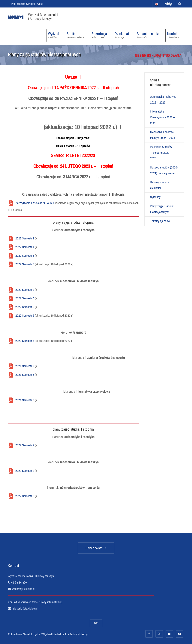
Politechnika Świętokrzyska (27, 4)
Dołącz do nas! (96, 548)
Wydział (54, 35)
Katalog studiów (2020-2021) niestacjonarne (164, 170)
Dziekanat (122, 35)
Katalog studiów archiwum (160, 185)
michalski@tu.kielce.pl (24, 608)
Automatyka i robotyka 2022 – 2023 (163, 99)
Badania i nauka (148, 35)
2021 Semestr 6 (25, 375)
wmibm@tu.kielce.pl (23, 589)
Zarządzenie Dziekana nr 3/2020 (35, 203)
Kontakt (173, 35)
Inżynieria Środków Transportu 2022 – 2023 (161, 152)
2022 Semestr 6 (25, 255)
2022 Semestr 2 (25, 238)
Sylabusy (155, 197)
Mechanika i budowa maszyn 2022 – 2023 (163, 135)
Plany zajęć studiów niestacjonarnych (162, 209)
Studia (75, 35)
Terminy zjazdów (160, 221)
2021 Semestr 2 (25, 366)
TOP (96, 623)
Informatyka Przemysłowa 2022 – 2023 (163, 117)
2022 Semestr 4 (25, 247)
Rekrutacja (99, 35)
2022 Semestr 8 (25, 264)
